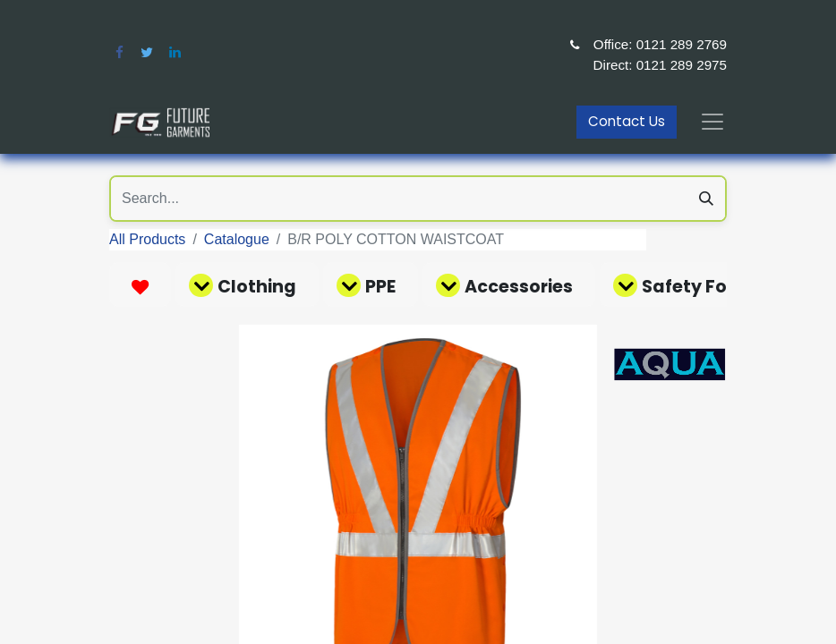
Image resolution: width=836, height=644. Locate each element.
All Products (147, 239)
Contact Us (627, 121)
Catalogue (237, 239)
